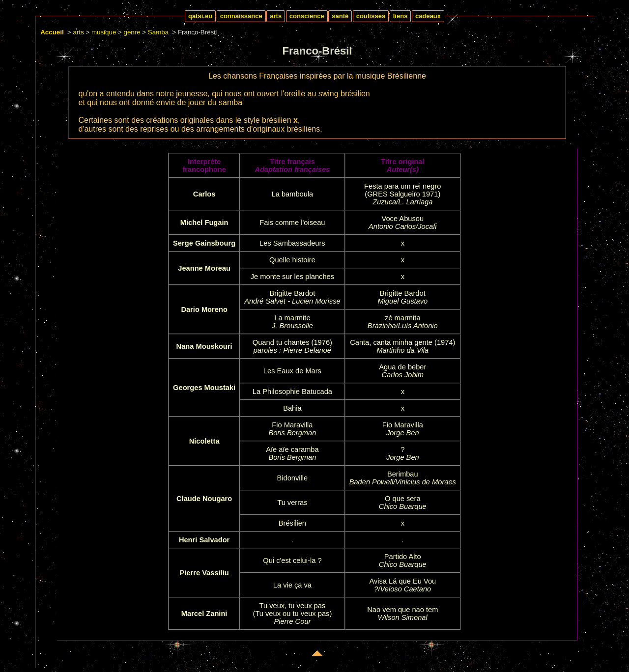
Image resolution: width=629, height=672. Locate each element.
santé (340, 16)
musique (104, 32)
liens (400, 16)
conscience (307, 16)
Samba (158, 32)
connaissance (241, 16)
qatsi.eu (200, 16)
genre (132, 32)
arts (276, 16)
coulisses (371, 16)
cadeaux (428, 16)
